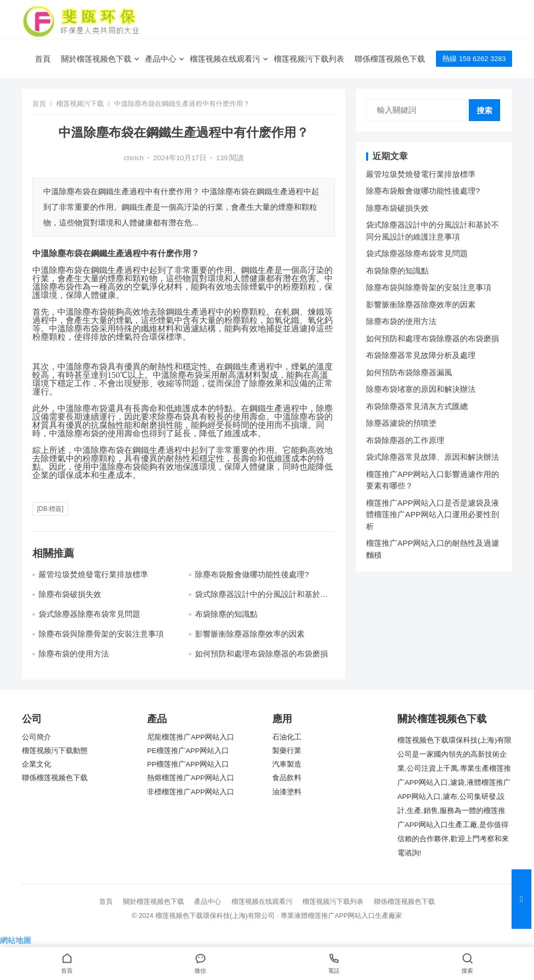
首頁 (43, 59)
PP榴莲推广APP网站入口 (188, 764)
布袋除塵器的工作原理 (405, 440)
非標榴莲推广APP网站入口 (191, 792)
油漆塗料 (287, 792)
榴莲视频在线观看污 (225, 59)
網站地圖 (16, 940)
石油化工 (287, 737)
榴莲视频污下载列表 (309, 59)
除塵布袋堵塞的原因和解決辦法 (421, 389)
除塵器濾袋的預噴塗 (401, 423)
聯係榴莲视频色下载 (390, 59)
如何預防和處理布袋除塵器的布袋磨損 (262, 654)
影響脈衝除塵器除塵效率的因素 (250, 634)
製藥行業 (287, 751)
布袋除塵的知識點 (226, 614)
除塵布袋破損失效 (70, 594)
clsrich (133, 158)
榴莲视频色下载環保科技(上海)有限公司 (215, 916)
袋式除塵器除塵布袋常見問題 (89, 614)
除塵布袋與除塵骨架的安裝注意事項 (101, 634)
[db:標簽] (50, 509)
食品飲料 (287, 778)
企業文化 (37, 764)
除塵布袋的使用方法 (74, 654)
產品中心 (161, 59)
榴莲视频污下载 (80, 104)
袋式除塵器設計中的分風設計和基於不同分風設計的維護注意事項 (262, 599)
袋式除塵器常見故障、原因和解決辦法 (433, 457)
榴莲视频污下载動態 (55, 751)
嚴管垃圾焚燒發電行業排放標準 (93, 574)
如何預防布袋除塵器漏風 (409, 372)
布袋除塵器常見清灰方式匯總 (417, 406)
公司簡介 (37, 737)
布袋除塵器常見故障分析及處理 (421, 355)
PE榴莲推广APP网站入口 (188, 751)
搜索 (484, 110)
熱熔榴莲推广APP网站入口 (191, 778)
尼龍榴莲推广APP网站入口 (191, 737)
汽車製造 (287, 764)
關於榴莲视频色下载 (96, 59)
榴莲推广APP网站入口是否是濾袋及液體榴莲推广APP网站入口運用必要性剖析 (433, 515)
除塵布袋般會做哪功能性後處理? (252, 574)
